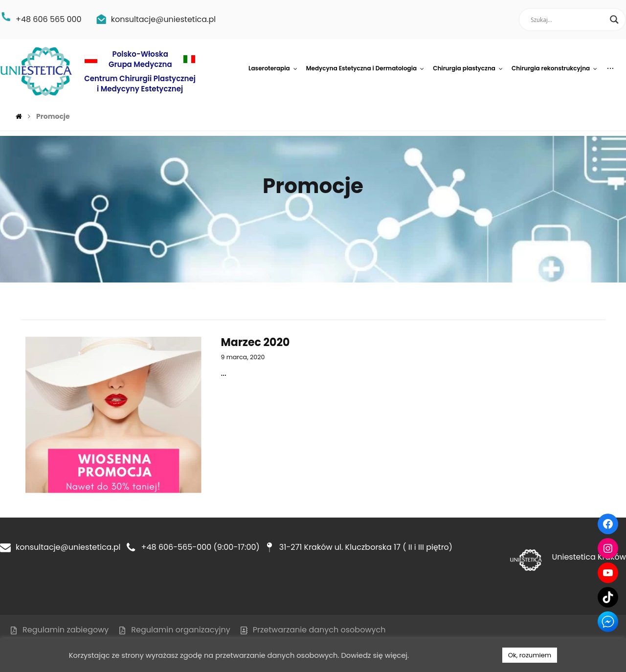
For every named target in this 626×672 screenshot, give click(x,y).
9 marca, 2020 (243, 357)
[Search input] (568, 20)
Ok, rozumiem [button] (530, 655)
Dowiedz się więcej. (375, 655)
